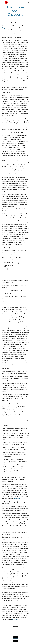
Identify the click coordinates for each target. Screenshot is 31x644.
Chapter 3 (15, 619)
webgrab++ (17, 498)
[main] (16, 11)
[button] (2, 2)
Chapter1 (5, 28)
